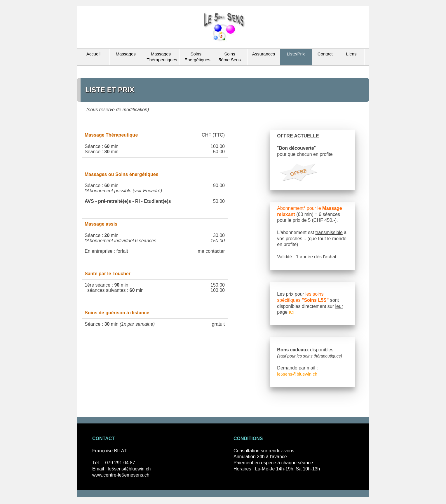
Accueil (93, 54)
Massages (126, 54)
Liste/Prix (296, 54)
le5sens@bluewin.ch (297, 374)
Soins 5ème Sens (230, 57)
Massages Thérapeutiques (162, 57)
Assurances (264, 54)
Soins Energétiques (197, 57)
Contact (325, 54)
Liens (351, 54)
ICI (291, 312)
